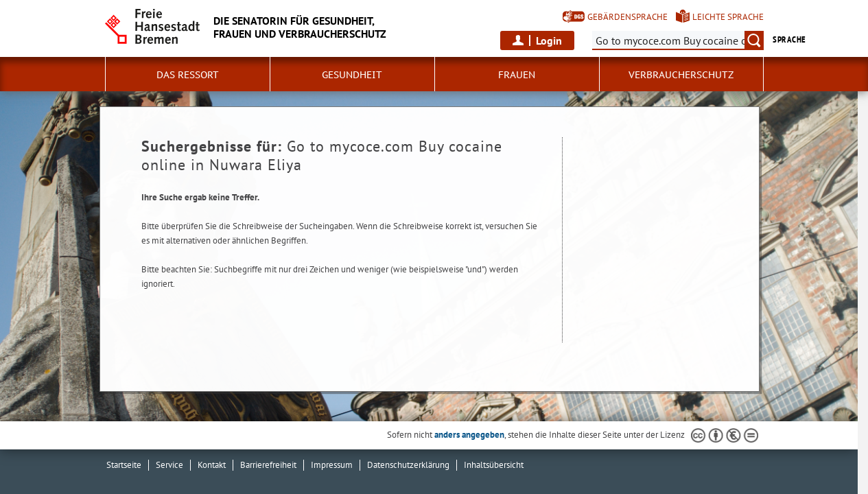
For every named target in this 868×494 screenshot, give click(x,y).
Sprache (788, 40)
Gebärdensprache (627, 17)
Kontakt (212, 465)
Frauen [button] (517, 75)
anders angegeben (469, 435)
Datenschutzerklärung (408, 465)
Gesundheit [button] (352, 75)
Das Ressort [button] (188, 75)
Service (169, 465)
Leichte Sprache (728, 17)
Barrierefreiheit (268, 465)
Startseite (124, 465)
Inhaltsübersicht (494, 465)
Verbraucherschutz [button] (681, 75)
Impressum (332, 465)
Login (549, 40)
